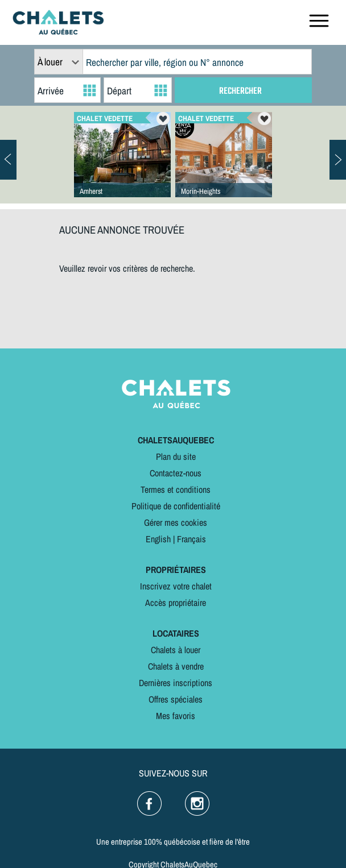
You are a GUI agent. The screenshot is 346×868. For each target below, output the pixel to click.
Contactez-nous (176, 473)
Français (191, 539)
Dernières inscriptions (176, 683)
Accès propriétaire (176, 603)
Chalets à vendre (176, 666)
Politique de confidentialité (176, 506)
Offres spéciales (176, 699)
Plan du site (176, 456)
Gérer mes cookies (176, 522)
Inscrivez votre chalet (176, 586)
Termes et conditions (176, 489)
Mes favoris (176, 716)
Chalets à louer (176, 650)
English (158, 539)
